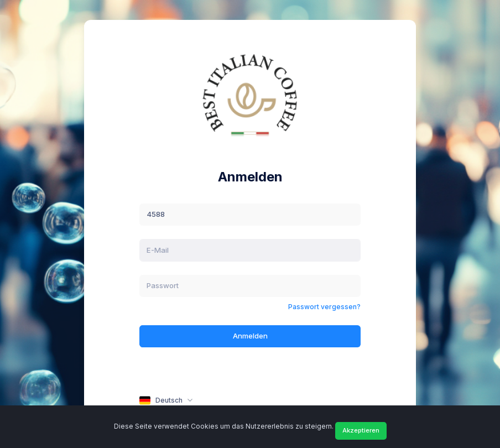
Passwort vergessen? (324, 307)
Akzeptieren (361, 430)
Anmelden (250, 336)
